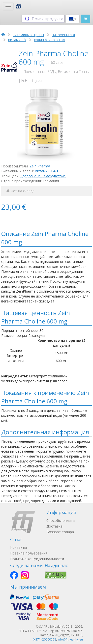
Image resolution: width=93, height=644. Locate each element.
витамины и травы (28, 35)
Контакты (18, 547)
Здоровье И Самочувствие (43, 176)
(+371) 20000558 (44, 639)
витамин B (17, 40)
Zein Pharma (40, 166)
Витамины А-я (47, 171)
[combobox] (43, 19)
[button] (73, 19)
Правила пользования (29, 553)
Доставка (54, 526)
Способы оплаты (61, 520)
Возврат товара (60, 532)
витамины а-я (63, 35)
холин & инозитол (49, 40)
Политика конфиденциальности (37, 559)
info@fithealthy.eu (70, 639)
